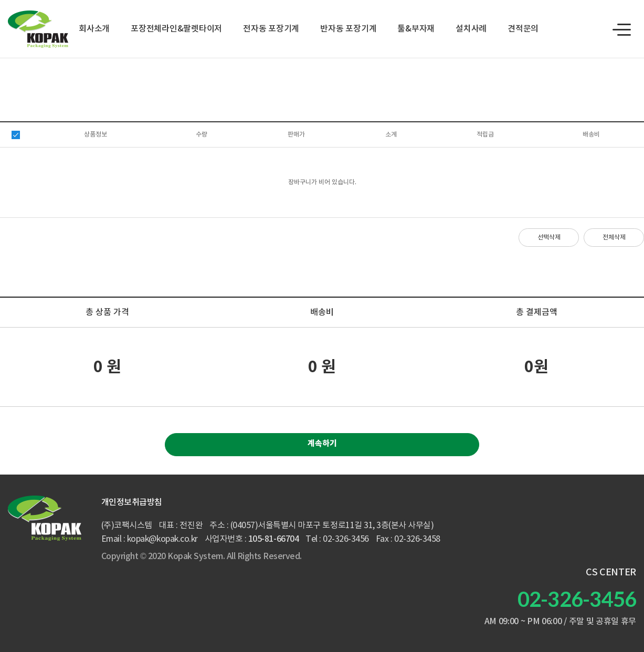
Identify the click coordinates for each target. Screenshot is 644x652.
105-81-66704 (273, 539)
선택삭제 (549, 238)
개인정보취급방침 (132, 502)
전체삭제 (614, 238)
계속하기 (322, 444)
